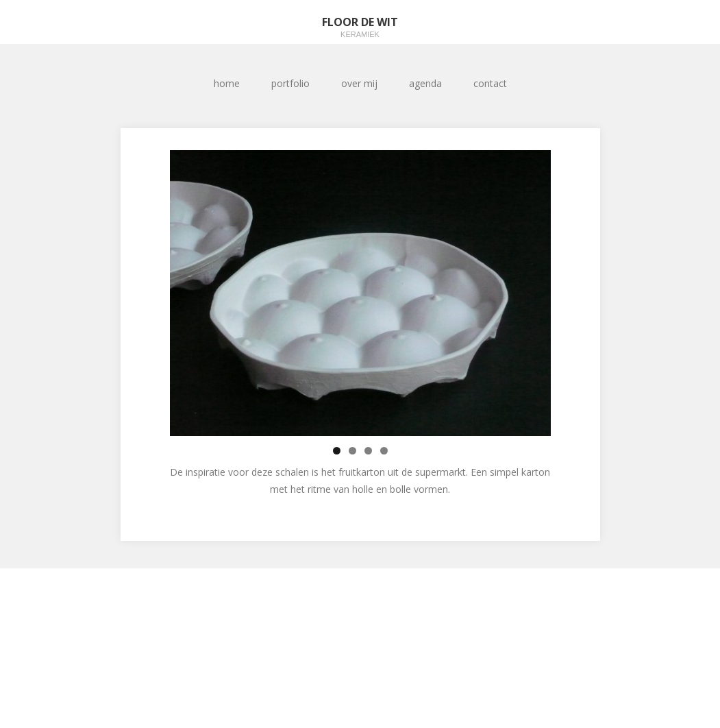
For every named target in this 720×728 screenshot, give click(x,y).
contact (490, 83)
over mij (359, 83)
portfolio (290, 83)
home (227, 83)
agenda (425, 83)
